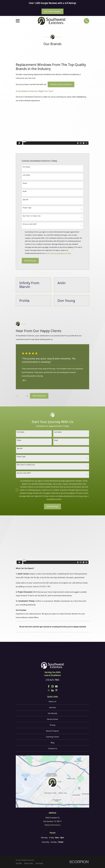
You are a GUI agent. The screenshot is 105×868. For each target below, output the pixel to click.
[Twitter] (49, 690)
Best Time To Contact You (32, 216)
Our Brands (52, 713)
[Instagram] (52, 686)
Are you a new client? (30, 224)
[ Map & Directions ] (52, 825)
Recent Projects (52, 731)
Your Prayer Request (52, 11)
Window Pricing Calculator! (61, 84)
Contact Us (52, 748)
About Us (52, 701)
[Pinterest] (56, 690)
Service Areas (52, 719)
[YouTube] (56, 686)
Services (52, 707)
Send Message (30, 261)
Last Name (26, 175)
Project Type (27, 208)
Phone (25, 183)
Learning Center (52, 737)
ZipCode (25, 200)
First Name (26, 167)
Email (24, 191)
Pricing (52, 725)
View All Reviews (39, 396)
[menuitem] (19, 863)
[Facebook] (49, 686)
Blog (52, 743)
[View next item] (26, 396)
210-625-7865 (52, 680)
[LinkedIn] (52, 690)
